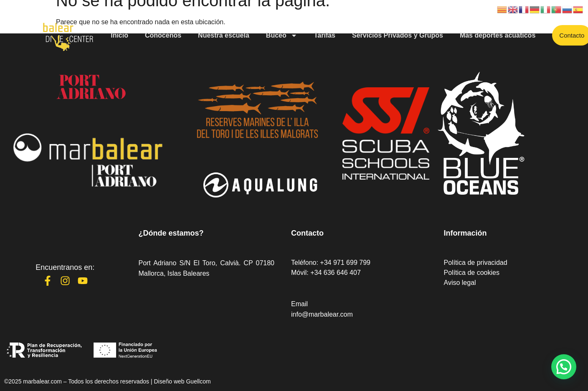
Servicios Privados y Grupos (398, 35)
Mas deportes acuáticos (498, 35)
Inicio (119, 35)
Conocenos (163, 35)
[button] (564, 367)
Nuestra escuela (224, 35)
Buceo (282, 36)
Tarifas (325, 35)
